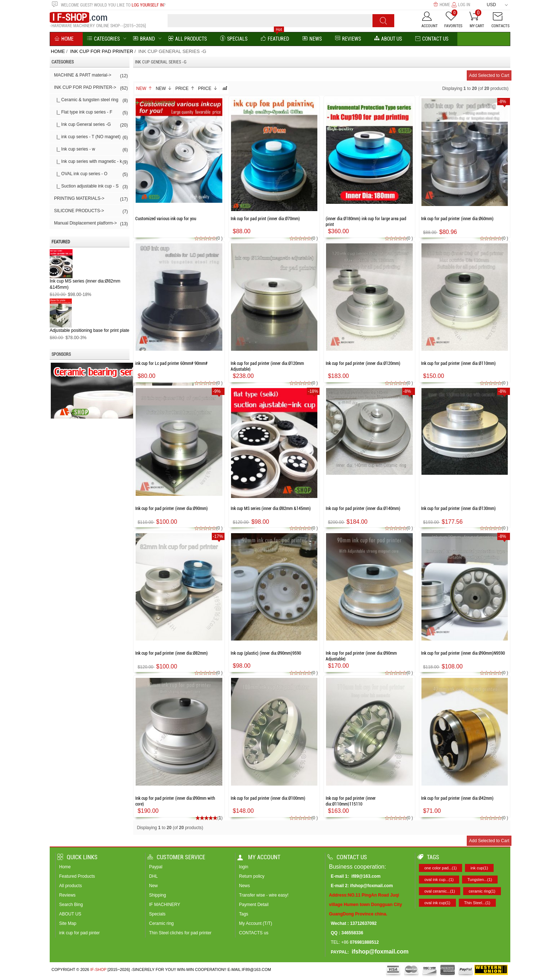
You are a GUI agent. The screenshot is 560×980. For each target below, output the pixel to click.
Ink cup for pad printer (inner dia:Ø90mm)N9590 (463, 653)
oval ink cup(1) (437, 903)
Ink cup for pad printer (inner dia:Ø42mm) (457, 798)
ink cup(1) (479, 868)
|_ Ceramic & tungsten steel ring (91, 100)
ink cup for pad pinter (79, 933)
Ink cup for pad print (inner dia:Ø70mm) (265, 219)
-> (91, 88)
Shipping (158, 895)
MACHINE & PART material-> (91, 76)
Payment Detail (254, 905)
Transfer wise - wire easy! (264, 895)
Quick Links (77, 857)
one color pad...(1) (440, 868)
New (144, 88)
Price (185, 88)
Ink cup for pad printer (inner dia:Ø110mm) (458, 363)
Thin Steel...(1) (477, 903)
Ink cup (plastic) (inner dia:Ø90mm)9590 (266, 653)
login (244, 867)
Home (442, 5)
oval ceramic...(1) (440, 891)
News (312, 39)
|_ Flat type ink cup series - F (91, 113)
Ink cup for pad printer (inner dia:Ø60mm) (457, 219)
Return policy (252, 876)
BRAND (144, 39)
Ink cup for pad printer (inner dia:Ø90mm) (172, 508)
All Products (188, 39)
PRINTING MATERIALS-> (91, 199)
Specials (234, 39)
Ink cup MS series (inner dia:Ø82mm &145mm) (271, 508)
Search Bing (71, 905)
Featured (275, 39)
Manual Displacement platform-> (91, 224)
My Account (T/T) (256, 923)
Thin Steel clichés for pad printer (180, 933)
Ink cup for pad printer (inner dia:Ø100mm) (268, 798)
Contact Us (432, 39)
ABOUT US (70, 914)
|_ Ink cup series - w (91, 150)
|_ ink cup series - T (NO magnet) (91, 137)
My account (259, 857)
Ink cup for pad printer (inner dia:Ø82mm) (172, 653)
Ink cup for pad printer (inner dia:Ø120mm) (363, 363)
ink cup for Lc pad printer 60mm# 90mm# (171, 363)
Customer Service (176, 857)
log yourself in (148, 5)
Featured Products (77, 876)
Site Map (68, 923)
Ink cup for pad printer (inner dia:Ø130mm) (458, 508)
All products (71, 886)
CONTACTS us (254, 933)
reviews (348, 39)
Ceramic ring (161, 923)
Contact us (347, 857)
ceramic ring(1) (482, 891)
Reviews (67, 895)
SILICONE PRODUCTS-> (91, 211)
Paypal (156, 867)
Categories (103, 39)
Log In (461, 5)
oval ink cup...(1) (439, 880)
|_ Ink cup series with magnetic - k (91, 162)
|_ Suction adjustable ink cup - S (91, 187)
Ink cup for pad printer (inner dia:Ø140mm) (363, 508)
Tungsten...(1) (480, 880)
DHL (153, 876)
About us (388, 39)
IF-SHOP (98, 969)
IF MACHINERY (165, 905)
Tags (244, 914)
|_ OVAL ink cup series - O (91, 174)
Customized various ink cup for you (166, 219)
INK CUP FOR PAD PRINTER (102, 51)
